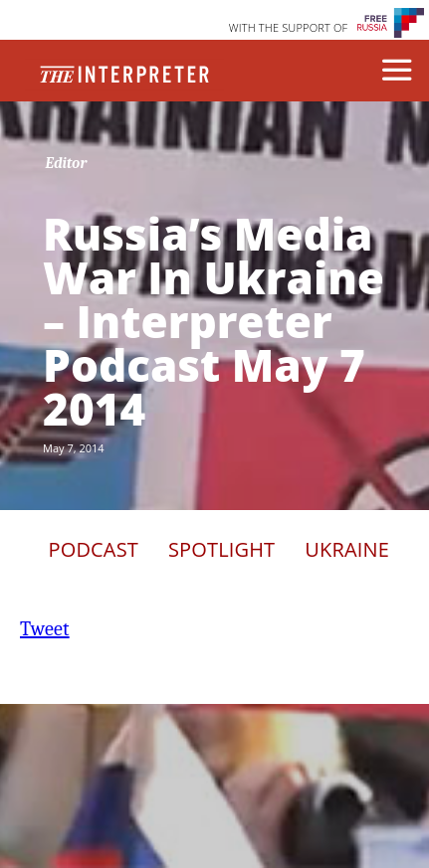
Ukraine (347, 549)
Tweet (45, 629)
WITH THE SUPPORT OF (289, 27)
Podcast (94, 549)
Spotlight (221, 549)
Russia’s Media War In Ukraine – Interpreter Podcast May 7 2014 (214, 321)
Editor (67, 163)
